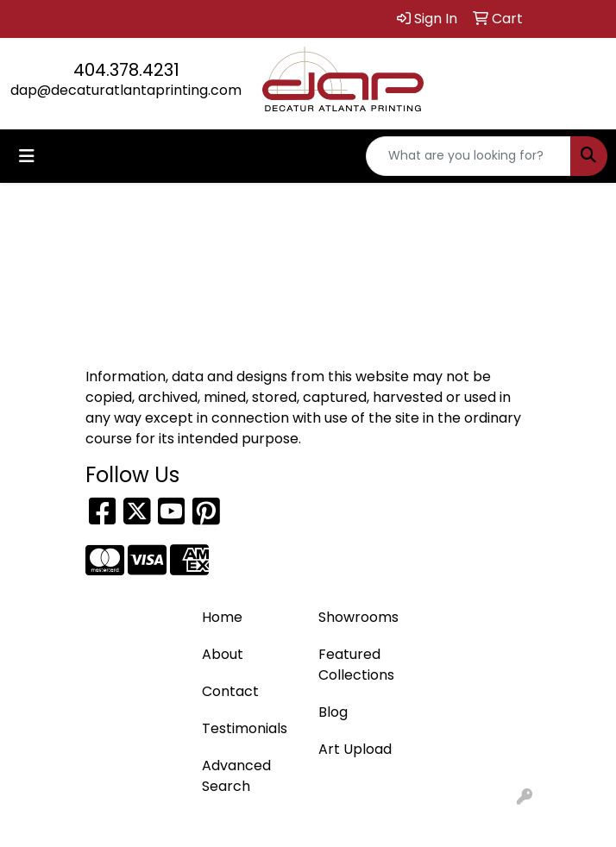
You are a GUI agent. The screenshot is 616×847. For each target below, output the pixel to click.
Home (222, 617)
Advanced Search (236, 776)
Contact (230, 691)
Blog (333, 712)
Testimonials (245, 728)
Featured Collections (356, 665)
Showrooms (358, 617)
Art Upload (355, 749)
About (223, 654)
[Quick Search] (468, 156)
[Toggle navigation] (27, 156)
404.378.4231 (126, 70)
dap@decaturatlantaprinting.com (126, 90)
